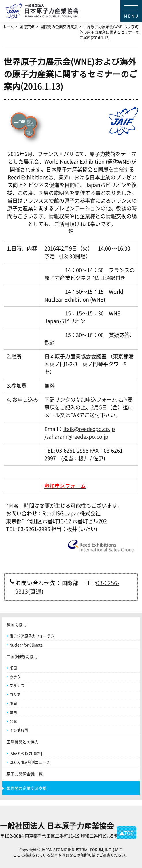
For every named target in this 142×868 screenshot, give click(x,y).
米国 (13, 668)
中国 (13, 703)
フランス (17, 685)
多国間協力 (16, 624)
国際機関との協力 (22, 742)
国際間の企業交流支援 (26, 788)
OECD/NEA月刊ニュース (30, 762)
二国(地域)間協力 (22, 656)
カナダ (15, 677)
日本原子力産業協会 (74, 4)
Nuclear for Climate (26, 645)
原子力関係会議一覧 (24, 774)
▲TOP (126, 833)
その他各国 (19, 730)
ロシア (15, 694)
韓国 (13, 712)
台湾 (13, 721)
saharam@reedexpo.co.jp (77, 437)
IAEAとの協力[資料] (26, 753)
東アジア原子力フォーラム (32, 636)
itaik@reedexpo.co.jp (89, 429)
